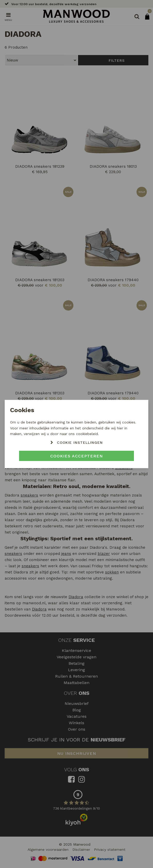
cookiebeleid (87, 434)
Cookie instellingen (80, 442)
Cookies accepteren (76, 456)
